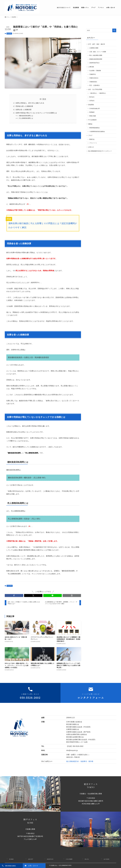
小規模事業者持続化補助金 (97, 132)
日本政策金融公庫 (94, 109)
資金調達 (9, 33)
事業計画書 (93, 116)
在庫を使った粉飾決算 (24, 110)
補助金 (90, 124)
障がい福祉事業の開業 (96, 55)
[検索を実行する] (114, 30)
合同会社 (92, 101)
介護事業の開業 (94, 48)
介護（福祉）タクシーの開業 (98, 52)
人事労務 (91, 67)
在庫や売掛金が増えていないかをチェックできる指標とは (36, 113)
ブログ (90, 135)
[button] (14, 595)
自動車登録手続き (94, 63)
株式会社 (92, 97)
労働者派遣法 (93, 82)
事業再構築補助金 (94, 128)
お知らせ (91, 147)
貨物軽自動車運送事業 (96, 59)
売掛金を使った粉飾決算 (24, 106)
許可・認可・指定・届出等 (97, 44)
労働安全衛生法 (94, 78)
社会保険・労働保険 (95, 71)
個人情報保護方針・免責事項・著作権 (80, 761)
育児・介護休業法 (94, 85)
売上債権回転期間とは (26, 118)
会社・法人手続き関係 (95, 89)
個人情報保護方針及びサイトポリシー (100, 151)
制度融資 (92, 112)
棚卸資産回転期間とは (26, 116)
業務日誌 (92, 139)
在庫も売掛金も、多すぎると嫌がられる (30, 103)
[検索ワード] (101, 30)
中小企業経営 (92, 120)
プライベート (93, 143)
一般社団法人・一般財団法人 (98, 93)
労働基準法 (93, 74)
